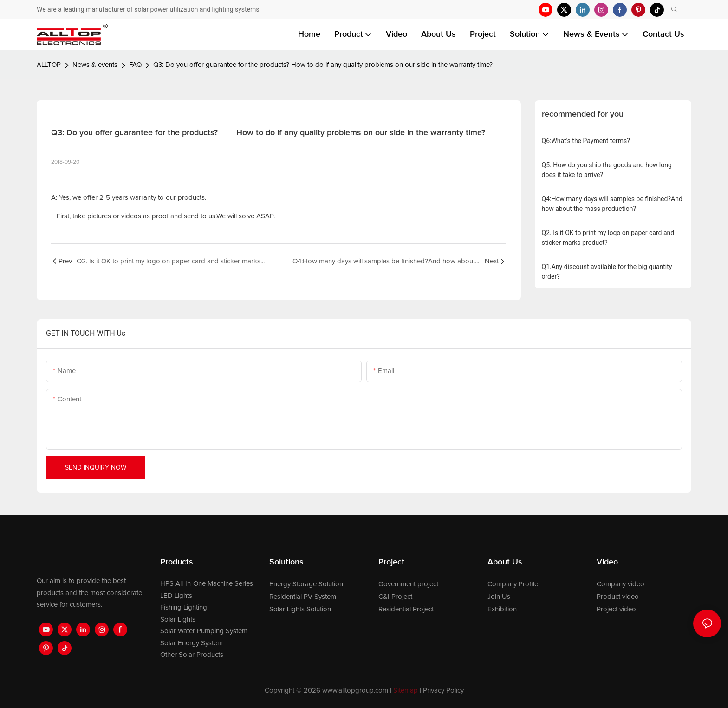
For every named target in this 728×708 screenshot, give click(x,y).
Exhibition (502, 609)
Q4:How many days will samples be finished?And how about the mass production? (612, 204)
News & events (95, 65)
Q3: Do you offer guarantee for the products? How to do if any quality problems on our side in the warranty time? (323, 65)
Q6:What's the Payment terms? (586, 141)
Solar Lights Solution (300, 609)
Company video (621, 584)
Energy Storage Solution (306, 584)
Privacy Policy (443, 691)
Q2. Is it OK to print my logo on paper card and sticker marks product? (608, 238)
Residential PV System (303, 597)
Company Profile (513, 584)
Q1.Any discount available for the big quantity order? (607, 272)
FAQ (135, 65)
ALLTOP (49, 65)
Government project (408, 584)
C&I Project (395, 597)
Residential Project (406, 609)
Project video (616, 609)
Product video (618, 597)
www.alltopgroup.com (355, 691)
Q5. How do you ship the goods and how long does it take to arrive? (607, 170)
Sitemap (406, 691)
